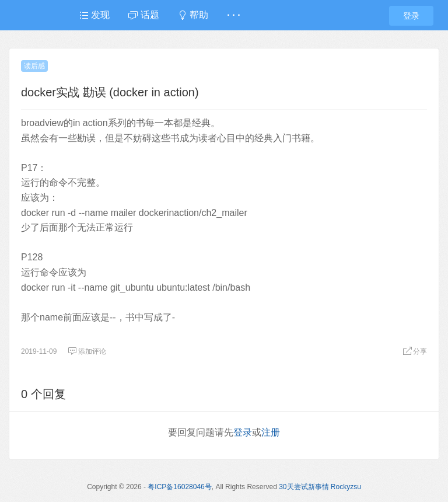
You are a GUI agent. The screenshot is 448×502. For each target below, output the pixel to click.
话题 (143, 15)
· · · (233, 15)
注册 (271, 432)
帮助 (193, 15)
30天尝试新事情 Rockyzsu (320, 487)
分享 (415, 351)
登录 (411, 16)
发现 (94, 15)
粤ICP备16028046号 (179, 487)
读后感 (34, 66)
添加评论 (87, 351)
